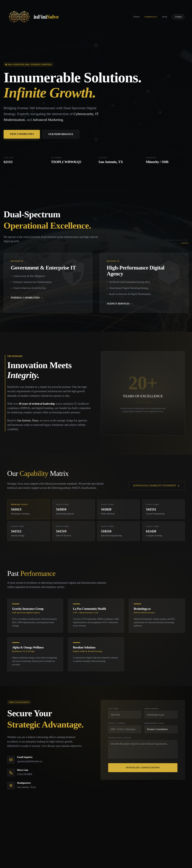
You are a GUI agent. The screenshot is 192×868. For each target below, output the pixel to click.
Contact (178, 17)
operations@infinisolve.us (30, 762)
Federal (136, 17)
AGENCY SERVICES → (120, 304)
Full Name (113, 709)
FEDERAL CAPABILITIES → (27, 298)
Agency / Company (117, 724)
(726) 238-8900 (25, 775)
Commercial (151, 17)
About (164, 17)
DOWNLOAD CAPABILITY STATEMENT (157, 486)
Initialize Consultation (143, 768)
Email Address (152, 709)
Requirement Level (154, 724)
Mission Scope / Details (120, 738)
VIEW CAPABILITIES (22, 134)
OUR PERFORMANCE (61, 134)
